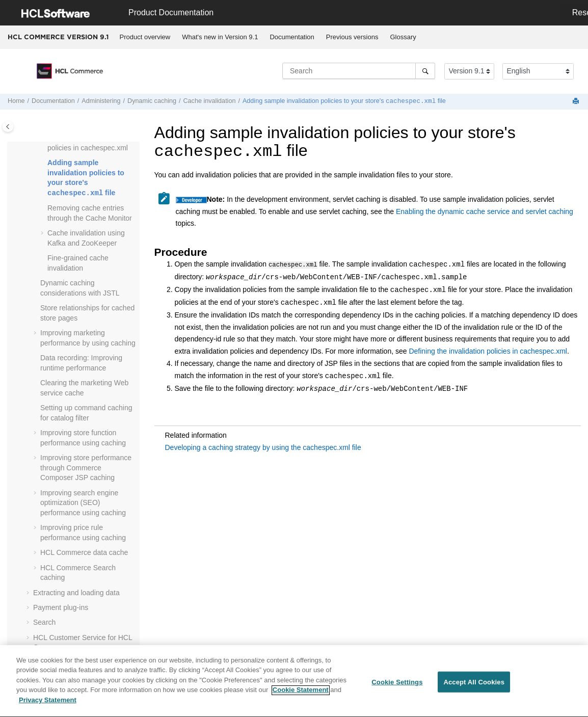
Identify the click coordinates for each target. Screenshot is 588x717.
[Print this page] (577, 102)
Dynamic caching (152, 101)
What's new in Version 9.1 (220, 37)
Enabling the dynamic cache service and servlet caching (485, 211)
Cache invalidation (210, 101)
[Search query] (359, 71)
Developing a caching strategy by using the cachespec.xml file (263, 447)
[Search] (425, 71)
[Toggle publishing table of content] (8, 127)
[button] (43, 163)
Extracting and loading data (76, 593)
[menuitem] (145, 37)
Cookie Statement (301, 694)
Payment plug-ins (61, 607)
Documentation (292, 37)
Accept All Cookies (474, 686)
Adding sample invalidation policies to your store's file (344, 101)
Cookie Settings (397, 686)
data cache (84, 552)
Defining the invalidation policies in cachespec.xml (488, 351)
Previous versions (352, 37)
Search (44, 622)
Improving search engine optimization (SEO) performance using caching (83, 503)
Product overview (145, 37)
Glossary (403, 37)
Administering (101, 101)
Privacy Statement (48, 705)
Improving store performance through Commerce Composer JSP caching (86, 468)
